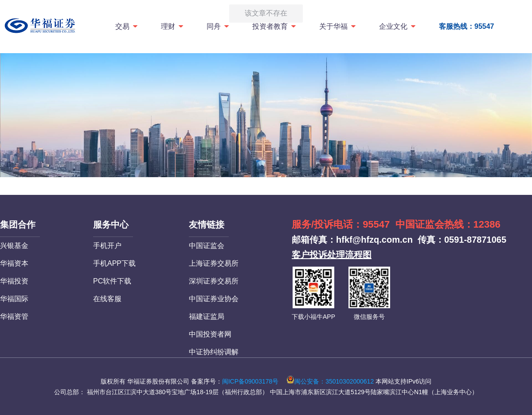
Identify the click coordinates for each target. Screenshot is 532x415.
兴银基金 (14, 246)
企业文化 (398, 26)
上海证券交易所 (214, 263)
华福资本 (14, 263)
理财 (173, 26)
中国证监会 (207, 246)
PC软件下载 (112, 281)
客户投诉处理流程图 (332, 255)
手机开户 (107, 246)
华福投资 (14, 281)
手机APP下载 (114, 263)
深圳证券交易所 (214, 281)
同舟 (218, 26)
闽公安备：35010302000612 (330, 381)
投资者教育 (275, 26)
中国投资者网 (210, 334)
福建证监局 (207, 316)
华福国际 (14, 299)
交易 (127, 26)
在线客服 (107, 299)
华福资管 (14, 316)
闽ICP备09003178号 (250, 381)
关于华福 (338, 26)
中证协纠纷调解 (214, 352)
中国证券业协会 (214, 299)
